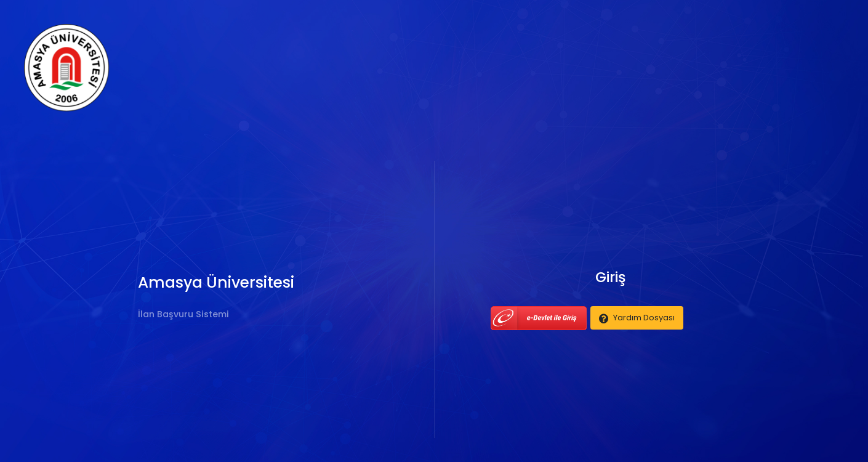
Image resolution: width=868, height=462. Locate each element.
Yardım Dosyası (644, 318)
